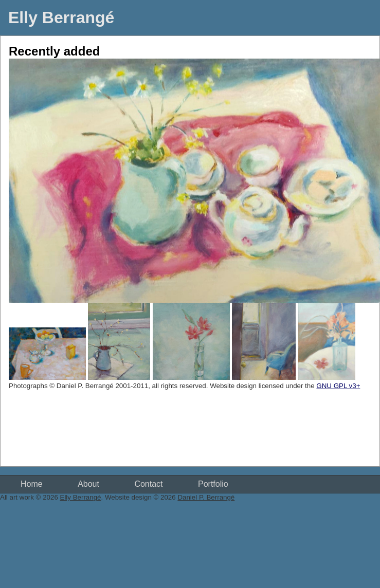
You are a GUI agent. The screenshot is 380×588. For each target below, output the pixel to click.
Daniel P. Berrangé (206, 497)
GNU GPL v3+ (338, 386)
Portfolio (213, 484)
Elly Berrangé (61, 17)
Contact (148, 484)
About (88, 484)
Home (32, 484)
